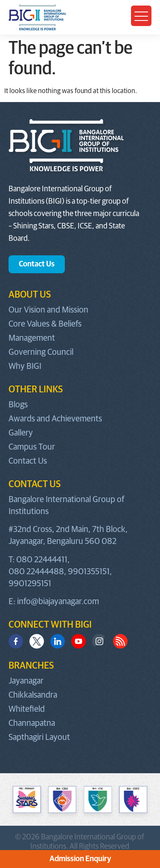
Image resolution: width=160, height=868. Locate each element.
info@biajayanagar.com (58, 602)
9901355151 (89, 572)
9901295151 (30, 584)
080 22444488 (36, 572)
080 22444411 (42, 560)
